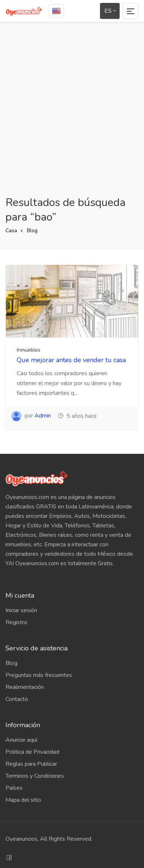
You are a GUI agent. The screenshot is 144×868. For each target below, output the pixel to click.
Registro (16, 622)
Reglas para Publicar (31, 764)
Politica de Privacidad (32, 752)
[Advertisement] (72, 109)
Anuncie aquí (21, 740)
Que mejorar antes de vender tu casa (71, 360)
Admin (43, 416)
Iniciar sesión (21, 610)
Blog (32, 231)
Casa (11, 231)
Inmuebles (29, 350)
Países (14, 788)
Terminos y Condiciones (35, 776)
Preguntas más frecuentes (39, 675)
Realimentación (25, 687)
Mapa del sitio (23, 800)
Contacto (17, 699)
